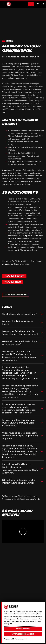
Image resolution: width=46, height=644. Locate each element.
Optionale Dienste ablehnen (23, 634)
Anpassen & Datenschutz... (14, 639)
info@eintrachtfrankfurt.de (28, 499)
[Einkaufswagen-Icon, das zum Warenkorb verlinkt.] (38, 4)
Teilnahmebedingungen (16, 295)
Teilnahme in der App (14, 276)
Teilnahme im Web (13, 282)
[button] (43, 4)
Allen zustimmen (23, 629)
